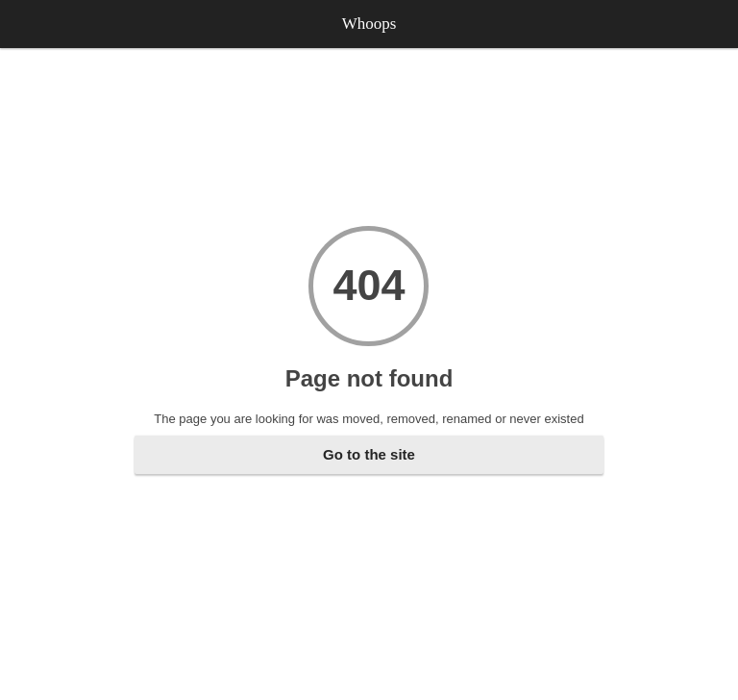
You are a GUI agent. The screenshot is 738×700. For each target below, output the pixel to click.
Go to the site (369, 454)
